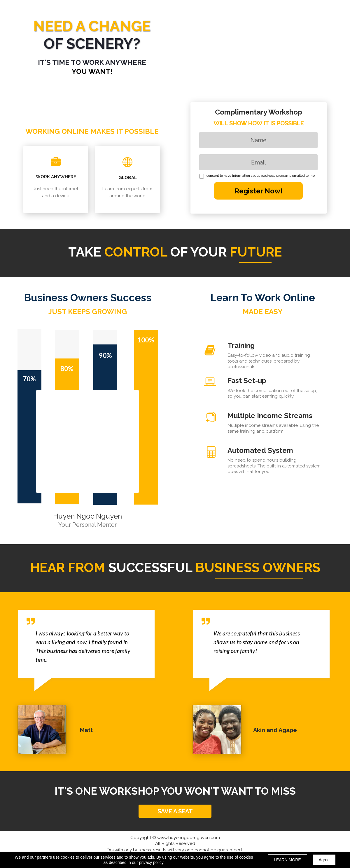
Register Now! (258, 191)
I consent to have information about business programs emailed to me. (260, 176)
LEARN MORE (287, 860)
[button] (175, 811)
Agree (324, 860)
